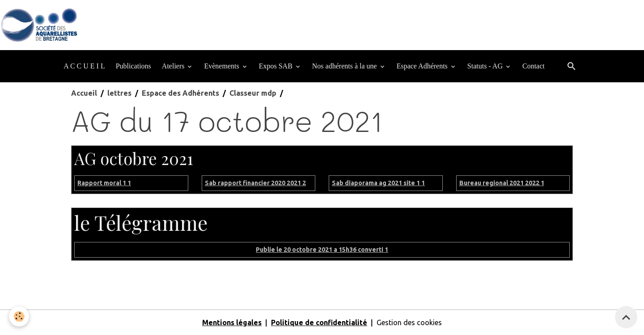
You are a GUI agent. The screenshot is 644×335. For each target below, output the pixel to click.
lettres (119, 93)
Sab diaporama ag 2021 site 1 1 (378, 183)
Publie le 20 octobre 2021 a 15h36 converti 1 (322, 250)
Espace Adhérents (423, 66)
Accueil (84, 93)
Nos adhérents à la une (345, 66)
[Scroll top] (626, 317)
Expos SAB (277, 66)
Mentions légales (232, 322)
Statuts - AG (486, 66)
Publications (133, 66)
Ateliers (174, 66)
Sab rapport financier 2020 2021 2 (255, 183)
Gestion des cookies (409, 322)
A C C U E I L (84, 66)
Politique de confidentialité (319, 322)
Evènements (222, 66)
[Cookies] (19, 316)
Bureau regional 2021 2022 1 (502, 183)
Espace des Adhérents (180, 93)
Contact (534, 66)
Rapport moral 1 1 (104, 183)
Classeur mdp (253, 93)
